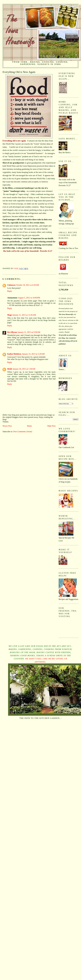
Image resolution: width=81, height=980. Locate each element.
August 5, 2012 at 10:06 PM (29, 298)
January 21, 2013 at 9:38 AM (29, 332)
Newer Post (7, 426)
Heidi (10, 369)
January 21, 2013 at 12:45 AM (24, 315)
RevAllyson (12, 332)
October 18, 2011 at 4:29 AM (27, 285)
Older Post (51, 426)
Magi (9, 315)
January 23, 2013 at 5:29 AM (33, 354)
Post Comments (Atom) (23, 432)
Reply (10, 291)
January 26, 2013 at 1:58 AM (24, 369)
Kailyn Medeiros (14, 354)
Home (29, 426)
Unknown (11, 285)
